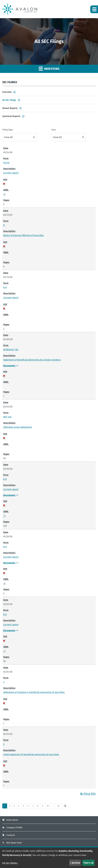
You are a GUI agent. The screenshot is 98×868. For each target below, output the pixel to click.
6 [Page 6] (29, 807)
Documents (11, 366)
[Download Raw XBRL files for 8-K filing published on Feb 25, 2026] (4, 651)
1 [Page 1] (6, 807)
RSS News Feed (14, 843)
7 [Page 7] (34, 807)
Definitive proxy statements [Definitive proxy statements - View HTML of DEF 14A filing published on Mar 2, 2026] (18, 427)
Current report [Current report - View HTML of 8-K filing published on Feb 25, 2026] (11, 625)
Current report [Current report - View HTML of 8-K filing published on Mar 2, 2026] (11, 489)
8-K (5, 287)
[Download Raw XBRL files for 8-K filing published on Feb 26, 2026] (4, 583)
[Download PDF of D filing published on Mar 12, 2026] (4, 246)
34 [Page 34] (59, 807)
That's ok (88, 863)
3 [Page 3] (15, 807)
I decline (75, 863)
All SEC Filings (9, 100)
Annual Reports (10, 108)
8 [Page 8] (39, 807)
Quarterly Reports (11, 116)
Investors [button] (49, 68)
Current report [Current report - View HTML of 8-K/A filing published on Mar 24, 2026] (11, 173)
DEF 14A (7, 417)
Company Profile (14, 828)
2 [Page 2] (10, 807)
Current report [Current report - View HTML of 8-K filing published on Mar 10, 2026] (11, 298)
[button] (94, 9)
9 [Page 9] (43, 807)
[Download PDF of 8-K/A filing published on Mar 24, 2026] (4, 184)
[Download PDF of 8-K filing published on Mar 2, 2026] (4, 505)
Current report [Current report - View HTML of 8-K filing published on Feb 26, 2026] (11, 557)
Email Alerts (12, 820)
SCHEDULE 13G (11, 350)
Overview (7, 92)
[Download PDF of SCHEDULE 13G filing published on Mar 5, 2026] (4, 376)
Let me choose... (10, 863)
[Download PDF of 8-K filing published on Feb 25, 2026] (4, 641)
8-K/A (6, 163)
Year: (54, 130)
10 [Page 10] (48, 807)
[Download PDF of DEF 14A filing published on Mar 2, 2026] (4, 438)
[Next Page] (65, 806)
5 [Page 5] (24, 807)
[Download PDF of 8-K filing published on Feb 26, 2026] (4, 573)
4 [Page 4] (20, 807)
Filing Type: (8, 130)
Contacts (11, 835)
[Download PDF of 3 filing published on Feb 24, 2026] (4, 765)
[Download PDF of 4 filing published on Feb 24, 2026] (4, 703)
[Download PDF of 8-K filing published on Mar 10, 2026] (4, 309)
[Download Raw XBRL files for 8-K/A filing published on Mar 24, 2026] (4, 194)
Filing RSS (88, 794)
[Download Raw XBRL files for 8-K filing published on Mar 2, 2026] (4, 516)
